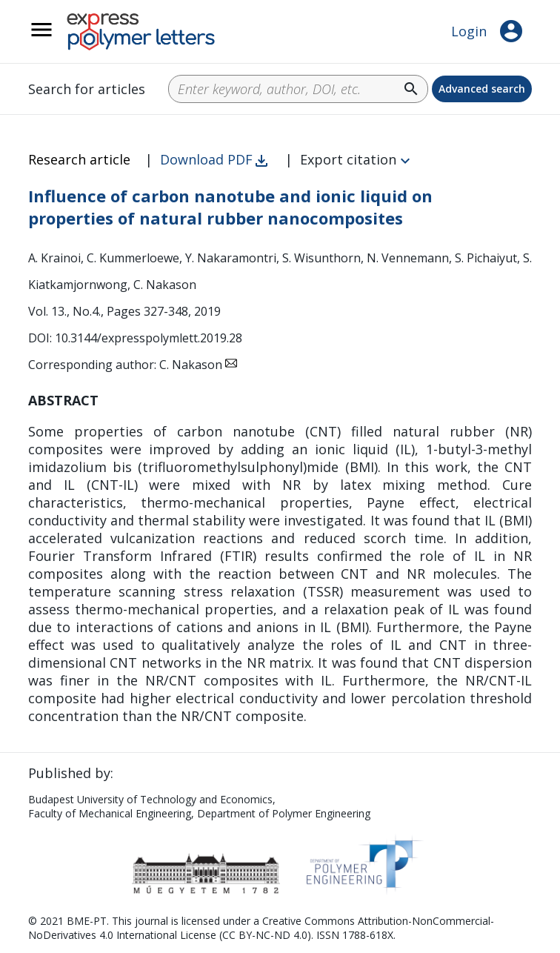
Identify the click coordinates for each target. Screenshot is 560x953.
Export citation (348, 159)
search (411, 89)
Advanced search (482, 89)
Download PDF (206, 159)
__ (61, 38)
